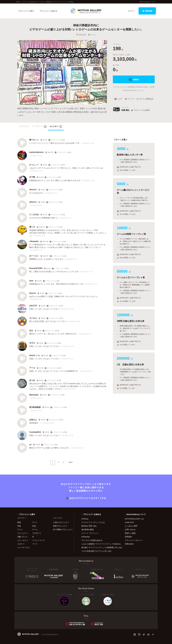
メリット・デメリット (90, 533)
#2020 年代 (129, 522)
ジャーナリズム (24, 547)
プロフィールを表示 (140, 110)
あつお (32, 380)
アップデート (39, 127)
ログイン (131, 11)
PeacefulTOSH (36, 268)
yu (30, 444)
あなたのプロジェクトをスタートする (86, 498)
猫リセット (34, 140)
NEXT (71, 462)
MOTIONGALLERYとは (134, 519)
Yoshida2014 (35, 432)
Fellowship (86, 537)
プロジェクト (24, 126)
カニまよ (33, 318)
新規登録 (147, 11)
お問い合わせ (130, 529)
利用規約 (128, 537)
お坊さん (33, 419)
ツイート (130, 99)
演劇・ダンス (22, 537)
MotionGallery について (148, 2)
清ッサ (32, 227)
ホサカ (32, 343)
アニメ (20, 529)
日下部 (32, 177)
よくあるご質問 (131, 526)
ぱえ (31, 330)
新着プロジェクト (60, 526)
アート (35, 522)
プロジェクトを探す (26, 11)
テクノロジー (23, 540)
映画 (19, 522)
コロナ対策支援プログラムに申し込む (97, 551)
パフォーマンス (39, 540)
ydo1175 (33, 305)
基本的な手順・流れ (89, 526)
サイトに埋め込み (145, 99)
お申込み (85, 519)
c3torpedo (34, 241)
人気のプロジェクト (61, 522)
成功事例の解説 (88, 529)
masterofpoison (36, 152)
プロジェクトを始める (48, 11)
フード (35, 544)
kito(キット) (34, 355)
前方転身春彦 (35, 407)
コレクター (56, 127)
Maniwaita (34, 395)
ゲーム (92, 35)
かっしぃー (34, 164)
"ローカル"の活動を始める (92, 540)
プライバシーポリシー (134, 540)
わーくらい (34, 256)
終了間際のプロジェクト (62, 529)
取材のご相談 (130, 533)
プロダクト (37, 533)
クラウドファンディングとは (93, 522)
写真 (19, 526)
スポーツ (21, 544)
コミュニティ (23, 533)
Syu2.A (32, 293)
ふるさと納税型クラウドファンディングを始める (100, 544)
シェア (118, 99)
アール (32, 368)
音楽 (34, 526)
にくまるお (34, 214)
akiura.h (33, 189)
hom (31, 281)
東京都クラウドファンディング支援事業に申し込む (100, 547)
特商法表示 (129, 544)
